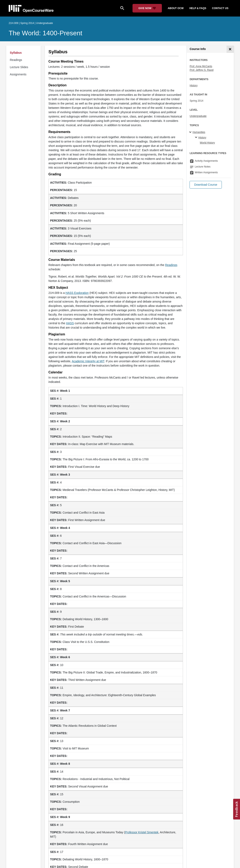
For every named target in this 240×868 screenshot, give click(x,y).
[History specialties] (197, 138)
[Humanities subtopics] (191, 132)
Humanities (199, 132)
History (193, 85)
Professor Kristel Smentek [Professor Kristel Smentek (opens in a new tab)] (142, 832)
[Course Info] (230, 49)
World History (207, 143)
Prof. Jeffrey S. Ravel (202, 70)
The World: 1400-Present (45, 33)
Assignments (18, 74)
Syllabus (16, 53)
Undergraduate (198, 116)
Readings (16, 60)
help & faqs (198, 8)
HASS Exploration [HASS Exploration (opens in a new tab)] (77, 293)
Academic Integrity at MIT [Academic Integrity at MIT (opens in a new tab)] (88, 361)
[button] (206, 185)
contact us (220, 8)
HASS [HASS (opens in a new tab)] (70, 323)
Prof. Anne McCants (201, 66)
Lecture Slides (19, 67)
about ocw (176, 8)
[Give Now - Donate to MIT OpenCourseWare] (147, 8)
